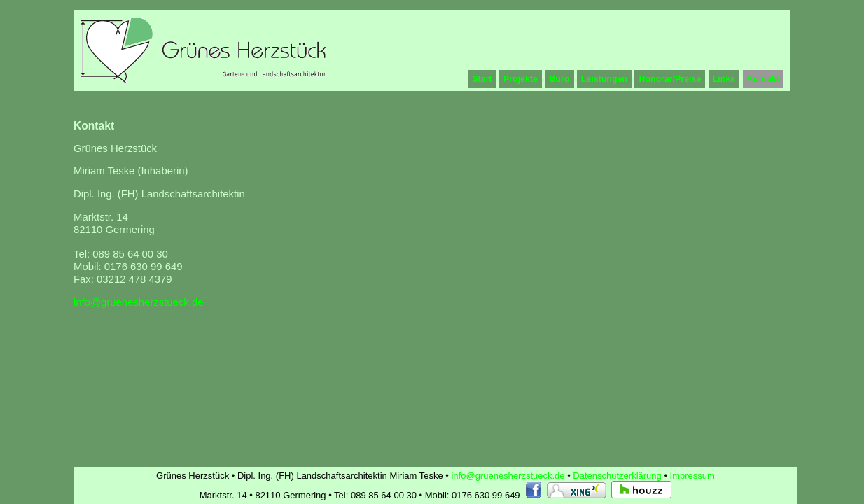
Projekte (521, 79)
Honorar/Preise (670, 79)
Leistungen (604, 79)
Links (724, 79)
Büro (559, 79)
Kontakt (763, 79)
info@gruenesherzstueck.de (138, 302)
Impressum (692, 476)
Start (482, 79)
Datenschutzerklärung (618, 476)
